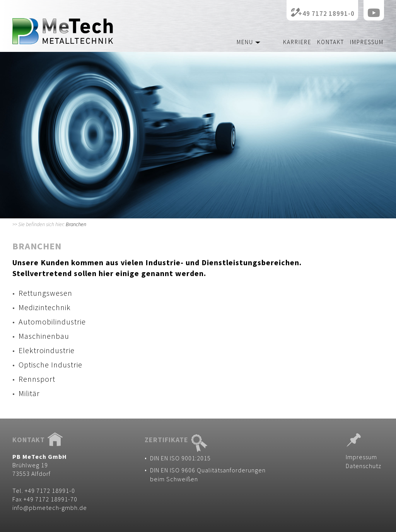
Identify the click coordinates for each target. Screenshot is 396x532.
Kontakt (331, 42)
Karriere (297, 42)
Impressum (367, 42)
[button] (239, 40)
